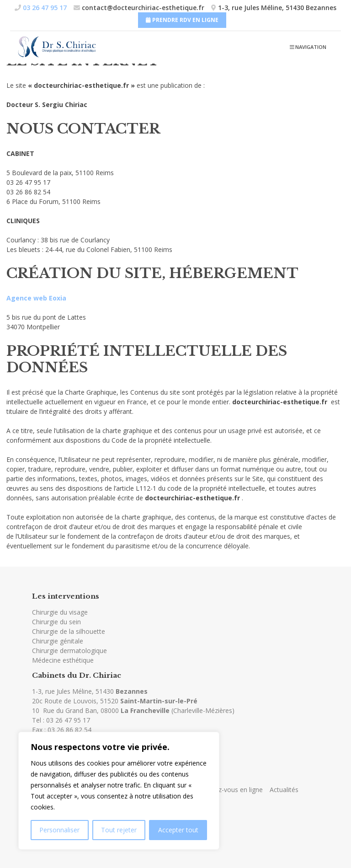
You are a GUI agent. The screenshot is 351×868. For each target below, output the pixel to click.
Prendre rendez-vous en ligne (220, 790)
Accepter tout (178, 830)
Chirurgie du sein (56, 622)
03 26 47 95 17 (68, 720)
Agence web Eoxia (36, 298)
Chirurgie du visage (60, 612)
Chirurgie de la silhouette (69, 631)
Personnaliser (59, 830)
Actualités (284, 790)
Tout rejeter (119, 830)
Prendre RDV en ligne (182, 20)
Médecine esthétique (63, 660)
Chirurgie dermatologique (69, 651)
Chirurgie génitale (58, 641)
